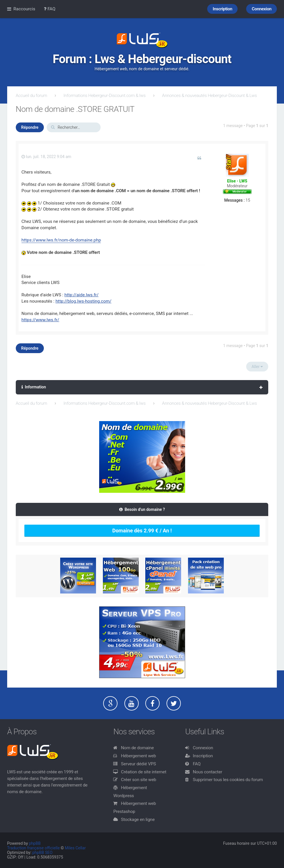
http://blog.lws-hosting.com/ (84, 301)
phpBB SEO (42, 853)
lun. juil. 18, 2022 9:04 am (46, 157)
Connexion (203, 748)
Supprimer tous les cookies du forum (228, 780)
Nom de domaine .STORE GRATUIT (75, 109)
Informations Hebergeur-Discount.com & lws (105, 96)
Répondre (30, 127)
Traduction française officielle (34, 848)
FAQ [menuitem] (50, 9)
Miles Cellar (75, 848)
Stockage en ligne (138, 820)
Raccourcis (24, 9)
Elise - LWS (237, 181)
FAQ (197, 764)
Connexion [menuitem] (262, 9)
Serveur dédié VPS (138, 764)
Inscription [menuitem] (222, 9)
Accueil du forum (32, 96)
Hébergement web (138, 756)
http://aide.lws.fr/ (82, 295)
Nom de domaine (137, 748)
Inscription (203, 756)
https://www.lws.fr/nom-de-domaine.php (61, 240)
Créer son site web (139, 780)
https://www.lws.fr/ (40, 320)
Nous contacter (207, 772)
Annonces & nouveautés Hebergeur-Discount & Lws (209, 96)
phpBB (35, 843)
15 (248, 200)
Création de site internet (144, 772)
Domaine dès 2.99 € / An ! (142, 531)
